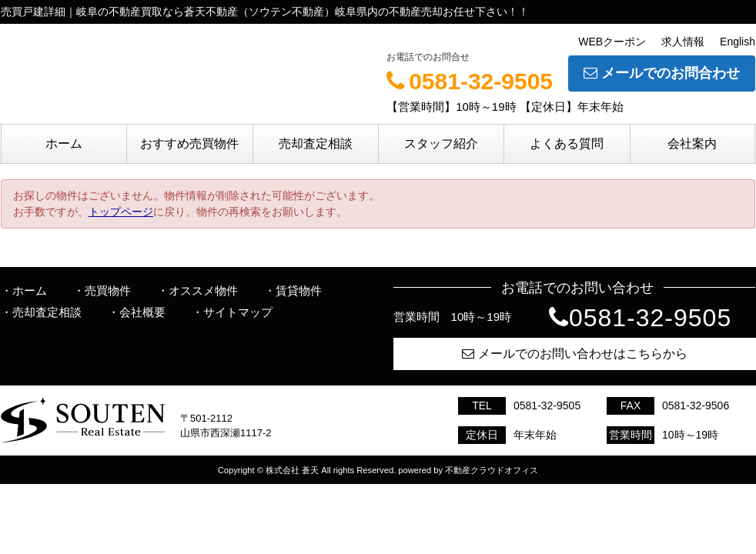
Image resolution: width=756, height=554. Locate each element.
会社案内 (692, 144)
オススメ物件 (203, 290)
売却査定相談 (316, 144)
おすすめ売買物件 (189, 144)
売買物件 (108, 290)
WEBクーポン (612, 42)
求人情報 (683, 42)
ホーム (64, 144)
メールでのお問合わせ (662, 73)
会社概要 (142, 312)
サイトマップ (238, 312)
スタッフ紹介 (441, 144)
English (738, 42)
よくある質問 (567, 144)
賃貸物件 (299, 290)
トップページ (121, 212)
